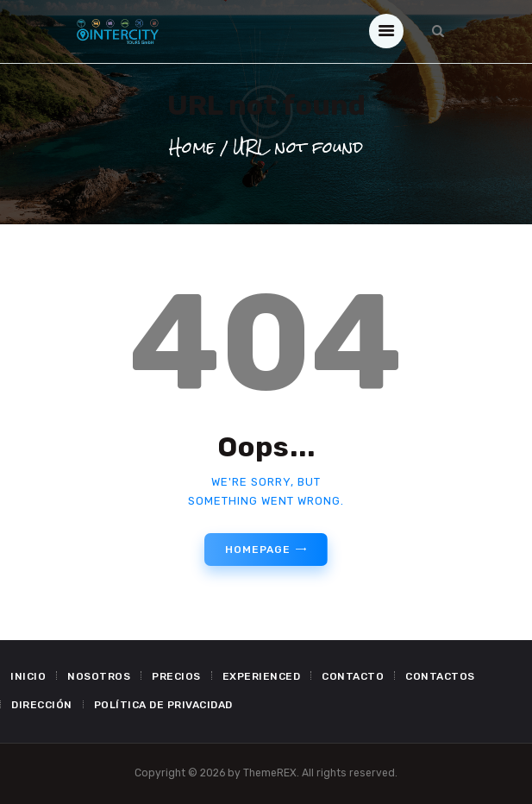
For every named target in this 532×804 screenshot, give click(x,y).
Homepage (257, 550)
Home (192, 148)
